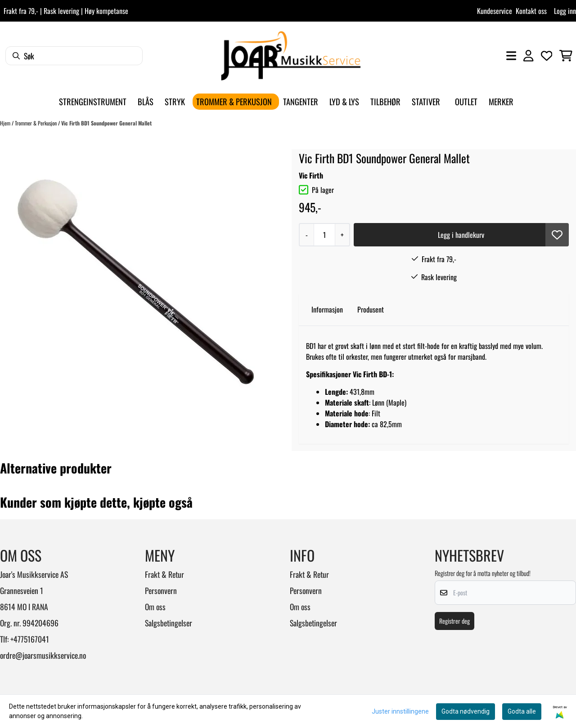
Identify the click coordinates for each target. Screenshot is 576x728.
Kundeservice (495, 11)
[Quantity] (324, 235)
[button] (557, 235)
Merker (501, 101)
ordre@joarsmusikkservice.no (43, 655)
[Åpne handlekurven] (566, 56)
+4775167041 (30, 639)
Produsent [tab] (371, 309)
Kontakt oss (531, 11)
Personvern (161, 590)
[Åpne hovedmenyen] (511, 56)
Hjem (6, 123)
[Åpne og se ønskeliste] (547, 56)
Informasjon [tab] (327, 309)
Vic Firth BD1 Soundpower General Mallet (106, 123)
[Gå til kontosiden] (528, 56)
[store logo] (291, 56)
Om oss (155, 607)
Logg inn (565, 11)
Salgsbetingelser (169, 623)
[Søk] (74, 56)
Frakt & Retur (164, 574)
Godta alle (522, 711)
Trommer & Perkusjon (36, 123)
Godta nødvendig (466, 711)
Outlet (466, 101)
